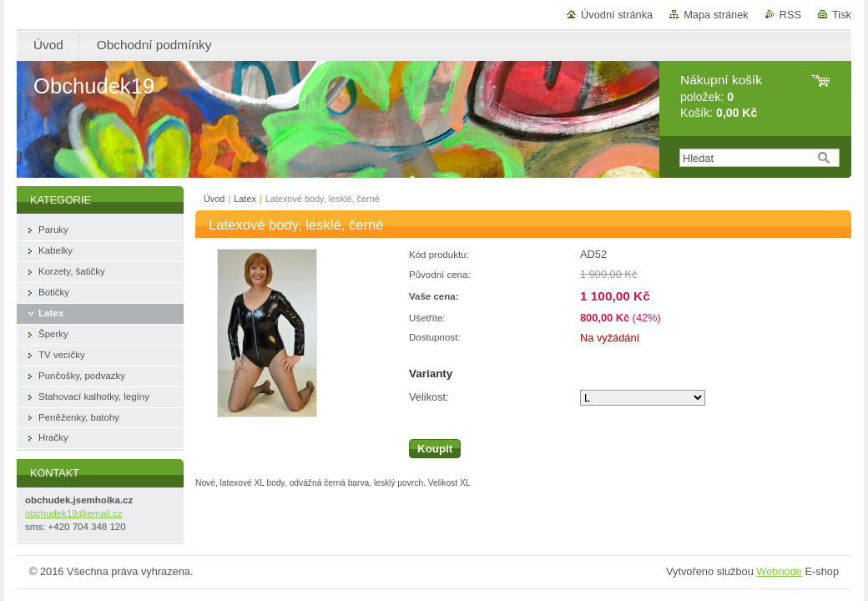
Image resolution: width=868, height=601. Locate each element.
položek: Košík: (721, 96)
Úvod (214, 199)
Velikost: (429, 397)
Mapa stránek (716, 15)
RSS (790, 15)
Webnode (779, 571)
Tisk (842, 15)
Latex (245, 199)
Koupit (435, 449)
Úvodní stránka (617, 15)
